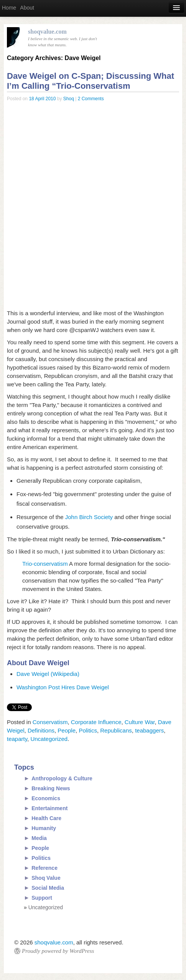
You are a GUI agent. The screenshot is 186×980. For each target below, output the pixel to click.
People (67, 730)
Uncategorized (49, 739)
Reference (44, 868)
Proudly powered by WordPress (58, 951)
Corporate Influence (96, 722)
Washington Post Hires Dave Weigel (63, 687)
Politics (88, 730)
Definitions (41, 730)
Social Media (48, 888)
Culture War (140, 722)
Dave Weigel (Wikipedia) (48, 674)
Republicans (116, 730)
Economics (46, 798)
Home (9, 8)
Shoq (69, 99)
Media (39, 838)
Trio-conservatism (45, 564)
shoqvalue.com (54, 942)
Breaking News (51, 788)
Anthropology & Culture (62, 778)
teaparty (17, 739)
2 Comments (91, 99)
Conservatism (50, 722)
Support (42, 898)
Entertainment (49, 808)
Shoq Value (46, 878)
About (27, 8)
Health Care (46, 818)
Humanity (44, 828)
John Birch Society (89, 517)
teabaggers (149, 730)
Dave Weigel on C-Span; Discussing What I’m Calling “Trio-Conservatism (91, 81)
